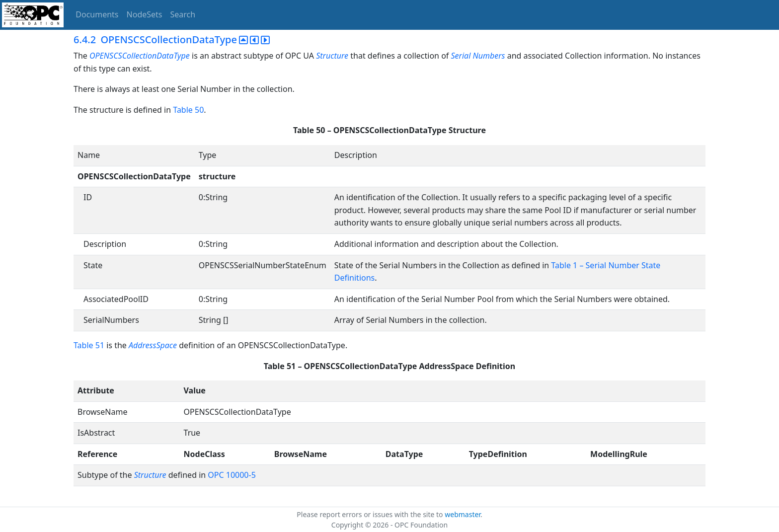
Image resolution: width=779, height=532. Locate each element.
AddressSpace (153, 345)
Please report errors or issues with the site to (371, 514)
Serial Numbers (478, 56)
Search (183, 14)
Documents (97, 14)
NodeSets (145, 14)
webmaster (463, 514)
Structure (332, 56)
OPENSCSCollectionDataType (140, 56)
